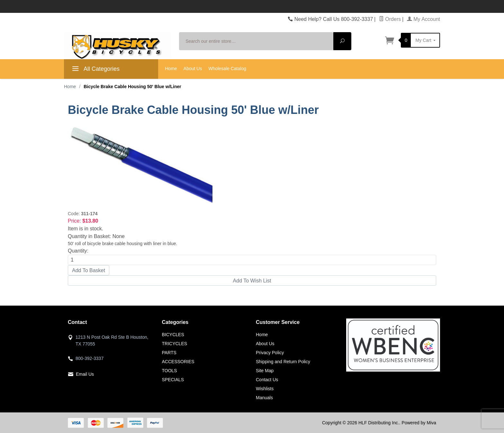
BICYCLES (173, 335)
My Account (423, 19)
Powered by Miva (419, 423)
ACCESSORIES (178, 362)
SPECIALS (173, 380)
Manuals (264, 398)
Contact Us (267, 380)
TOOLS (170, 371)
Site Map (265, 371)
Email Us (85, 374)
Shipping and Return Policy (283, 362)
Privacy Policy (270, 353)
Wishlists (265, 389)
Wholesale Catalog (227, 69)
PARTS (169, 353)
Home (171, 69)
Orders (390, 19)
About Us (193, 69)
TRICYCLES (175, 344)
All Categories (95, 70)
